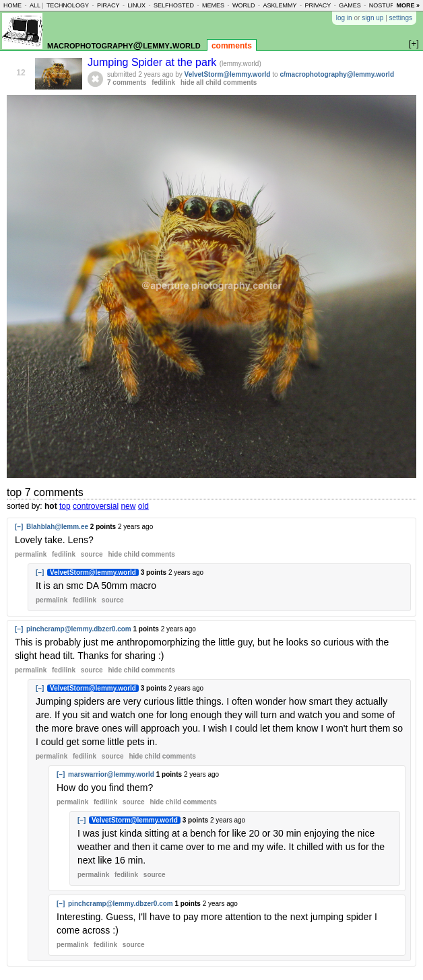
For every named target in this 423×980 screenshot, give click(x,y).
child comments (141, 554)
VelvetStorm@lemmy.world (228, 74)
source (92, 554)
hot (51, 506)
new (128, 506)
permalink (31, 554)
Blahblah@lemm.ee (57, 527)
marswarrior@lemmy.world (111, 774)
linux (136, 5)
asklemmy (280, 5)
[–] (19, 527)
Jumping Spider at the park (154, 62)
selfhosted (174, 5)
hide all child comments (219, 82)
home (12, 5)
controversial (96, 506)
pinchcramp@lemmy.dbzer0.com (79, 629)
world (244, 5)
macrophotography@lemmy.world (124, 45)
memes (213, 5)
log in (344, 18)
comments (232, 46)
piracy (108, 5)
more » (408, 5)
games (350, 5)
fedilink (163, 82)
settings (401, 18)
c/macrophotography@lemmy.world (337, 74)
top (65, 506)
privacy (318, 5)
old (143, 506)
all (35, 5)
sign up (372, 18)
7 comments (127, 82)
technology (68, 5)
